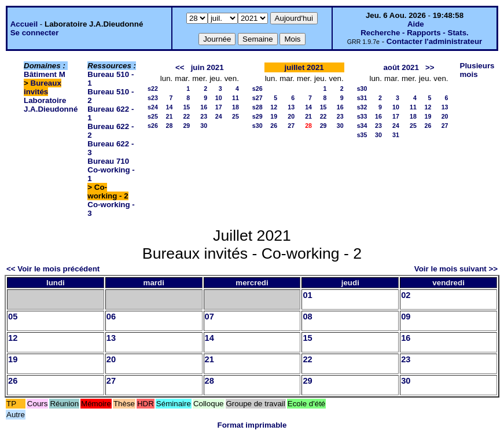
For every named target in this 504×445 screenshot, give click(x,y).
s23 (153, 98)
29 (186, 126)
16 (204, 107)
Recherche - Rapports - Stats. (415, 33)
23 (204, 116)
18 (236, 107)
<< (180, 67)
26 (274, 126)
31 (396, 135)
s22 (153, 89)
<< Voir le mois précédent (53, 269)
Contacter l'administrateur (434, 41)
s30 (257, 126)
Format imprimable (252, 425)
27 (291, 126)
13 (291, 107)
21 (169, 116)
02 (406, 295)
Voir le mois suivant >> (456, 269)
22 (186, 116)
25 (236, 116)
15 (186, 107)
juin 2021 (207, 67)
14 (169, 107)
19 (274, 116)
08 (307, 317)
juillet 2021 (304, 67)
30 (204, 126)
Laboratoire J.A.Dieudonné (51, 105)
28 (169, 126)
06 (111, 317)
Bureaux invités (43, 87)
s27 (257, 98)
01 (307, 295)
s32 (362, 107)
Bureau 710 (108, 161)
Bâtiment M (45, 74)
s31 (362, 98)
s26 (153, 126)
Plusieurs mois (477, 70)
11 (236, 98)
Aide (416, 24)
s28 (257, 107)
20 (291, 116)
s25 (153, 116)
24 (219, 116)
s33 (362, 116)
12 (274, 107)
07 (209, 317)
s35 (362, 135)
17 (219, 107)
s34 (362, 126)
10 (219, 98)
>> (430, 67)
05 (13, 317)
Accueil (24, 24)
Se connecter (35, 33)
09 (406, 317)
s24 (153, 107)
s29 (257, 116)
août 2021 (401, 67)
